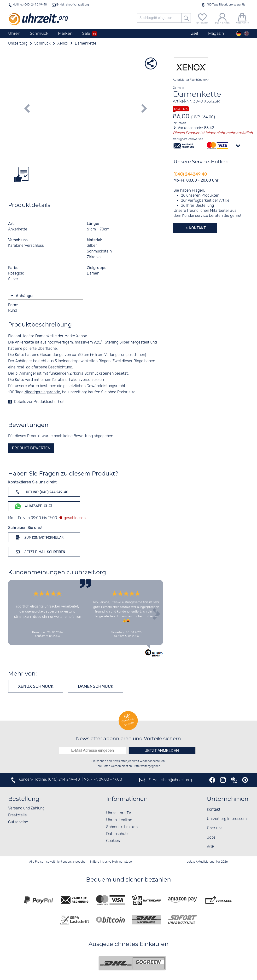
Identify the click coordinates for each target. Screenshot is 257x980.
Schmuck (39, 33)
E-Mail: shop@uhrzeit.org (72, 5)
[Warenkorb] (242, 18)
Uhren (14, 33)
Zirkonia (76, 374)
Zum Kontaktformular (39, 537)
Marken (65, 33)
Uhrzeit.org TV (119, 813)
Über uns (215, 828)
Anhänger (25, 296)
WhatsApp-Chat (33, 506)
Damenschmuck (96, 686)
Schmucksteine (98, 374)
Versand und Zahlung (26, 808)
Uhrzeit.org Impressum (227, 819)
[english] (246, 34)
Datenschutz (117, 834)
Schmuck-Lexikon (122, 827)
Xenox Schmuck (36, 686)
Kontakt (197, 228)
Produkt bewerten (31, 448)
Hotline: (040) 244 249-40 (30, 5)
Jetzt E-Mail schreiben (40, 552)
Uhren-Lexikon (119, 820)
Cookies (113, 841)
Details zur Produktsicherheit (39, 402)
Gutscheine (18, 822)
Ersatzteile (18, 815)
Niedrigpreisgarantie (42, 392)
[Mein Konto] (222, 18)
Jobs (211, 838)
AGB (211, 847)
